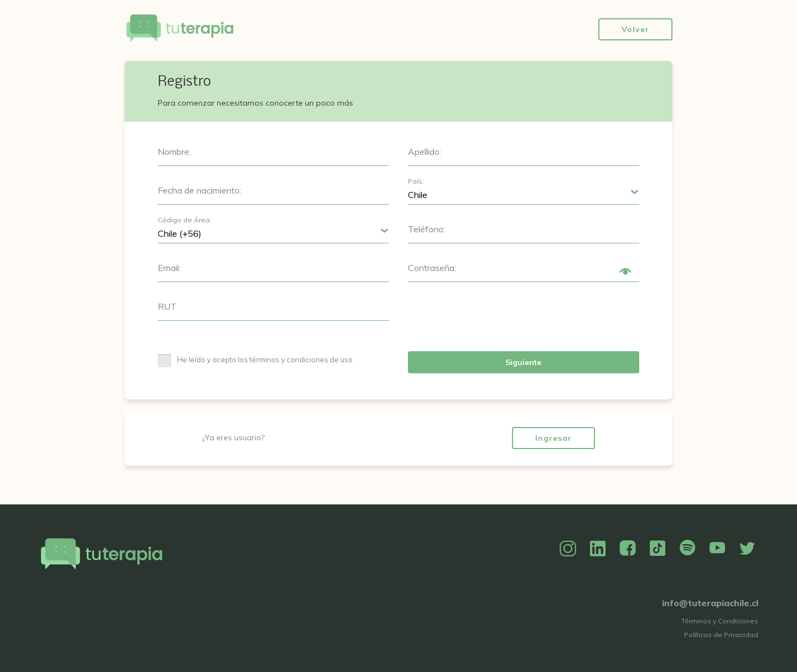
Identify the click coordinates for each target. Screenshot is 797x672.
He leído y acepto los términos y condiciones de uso (265, 360)
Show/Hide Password (625, 272)
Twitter (747, 549)
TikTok (658, 549)
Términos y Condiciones (720, 621)
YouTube (717, 549)
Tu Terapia (180, 29)
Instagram (568, 549)
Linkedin (598, 549)
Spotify (687, 549)
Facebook (628, 549)
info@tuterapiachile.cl (710, 603)
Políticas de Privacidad (721, 635)
